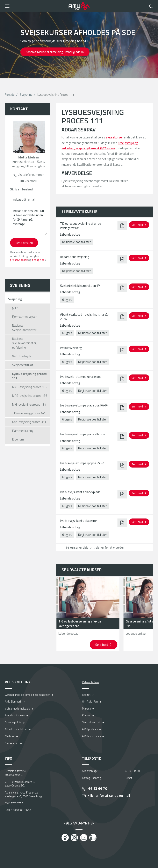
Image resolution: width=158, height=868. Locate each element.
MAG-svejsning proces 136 (30, 396)
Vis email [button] (31, 181)
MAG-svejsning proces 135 (30, 387)
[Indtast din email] (29, 199)
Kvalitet (86, 695)
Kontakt (86, 715)
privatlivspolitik (19, 260)
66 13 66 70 (97, 789)
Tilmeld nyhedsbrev (16, 729)
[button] (35, 6)
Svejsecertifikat (23, 365)
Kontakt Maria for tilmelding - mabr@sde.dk (55, 52)
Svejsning (26, 95)
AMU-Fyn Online (92, 736)
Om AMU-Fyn (90, 701)
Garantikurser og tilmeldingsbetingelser (27, 695)
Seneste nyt (12, 743)
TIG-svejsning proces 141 (29, 413)
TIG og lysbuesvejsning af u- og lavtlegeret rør (80, 226)
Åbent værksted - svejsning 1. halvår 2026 (84, 317)
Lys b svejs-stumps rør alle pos (81, 377)
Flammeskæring (23, 431)
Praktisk (86, 709)
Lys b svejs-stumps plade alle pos (82, 434)
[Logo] (79, 6)
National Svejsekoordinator (24, 328)
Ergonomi (18, 439)
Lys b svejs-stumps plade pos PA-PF (84, 405)
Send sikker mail (91, 722)
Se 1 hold (102, 645)
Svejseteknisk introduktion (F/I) (81, 286)
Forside (10, 95)
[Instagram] (74, 838)
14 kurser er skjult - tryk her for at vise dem (95, 547)
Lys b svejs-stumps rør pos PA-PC (83, 463)
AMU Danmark (13, 701)
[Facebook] (65, 838)
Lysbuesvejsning (71, 348)
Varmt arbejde (22, 356)
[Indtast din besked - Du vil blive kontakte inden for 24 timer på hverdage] (29, 221)
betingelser (39, 260)
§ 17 (15, 308)
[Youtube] (84, 838)
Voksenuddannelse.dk (17, 709)
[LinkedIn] (93, 838)
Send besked (24, 243)
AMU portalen (90, 729)
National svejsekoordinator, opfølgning (24, 343)
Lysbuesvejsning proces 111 (29, 376)
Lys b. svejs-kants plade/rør (78, 521)
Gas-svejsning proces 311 (29, 422)
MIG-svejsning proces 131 (29, 404)
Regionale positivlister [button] (76, 242)
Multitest (10, 736)
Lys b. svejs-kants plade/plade (80, 492)
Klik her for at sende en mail (109, 796)
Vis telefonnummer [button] (31, 175)
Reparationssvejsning (74, 257)
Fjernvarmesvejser (24, 317)
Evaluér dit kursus (15, 715)
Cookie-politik (13, 722)
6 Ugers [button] (67, 300)
